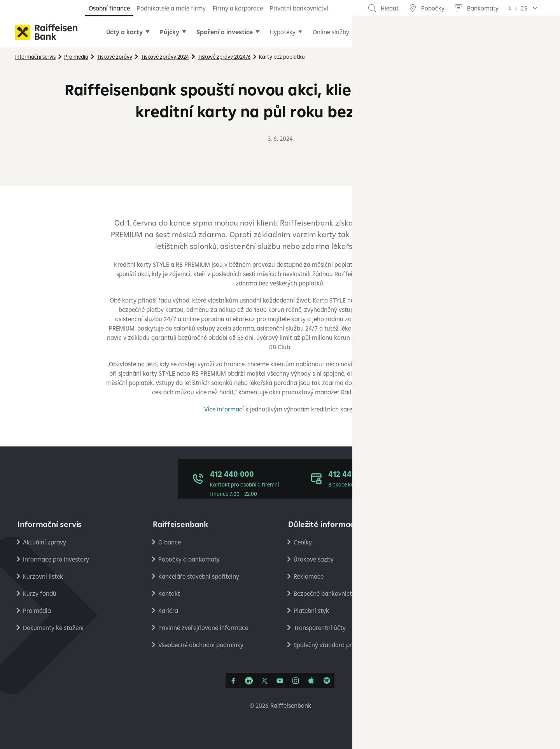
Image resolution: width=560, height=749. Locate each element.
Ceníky (303, 542)
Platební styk (311, 611)
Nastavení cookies (454, 576)
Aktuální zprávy (45, 542)
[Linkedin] (249, 681)
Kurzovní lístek (43, 576)
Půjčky (170, 32)
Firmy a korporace (238, 8)
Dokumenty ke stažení (53, 628)
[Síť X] (264, 681)
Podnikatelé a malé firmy (171, 8)
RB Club (439, 645)
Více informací (224, 409)
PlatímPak (443, 611)
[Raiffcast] (327, 681)
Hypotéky (283, 32)
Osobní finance (109, 8)
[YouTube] (280, 681)
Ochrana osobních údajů (463, 542)
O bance (170, 542)
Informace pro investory (56, 559)
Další (373, 32)
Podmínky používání (457, 559)
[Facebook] (233, 681)
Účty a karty (124, 32)
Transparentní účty (320, 628)
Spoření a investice (225, 32)
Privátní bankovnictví (299, 8)
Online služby (331, 32)
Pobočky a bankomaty (189, 559)
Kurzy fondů (40, 593)
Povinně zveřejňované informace (203, 628)
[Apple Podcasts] (311, 681)
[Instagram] (296, 681)
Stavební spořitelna (455, 628)
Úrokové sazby (314, 559)
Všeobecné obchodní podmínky (201, 645)
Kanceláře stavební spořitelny (199, 576)
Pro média (37, 611)
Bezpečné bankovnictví (325, 593)
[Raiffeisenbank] (46, 32)
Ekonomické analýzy (457, 593)
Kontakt (169, 593)
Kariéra (168, 611)
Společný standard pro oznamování (342, 645)
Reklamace (309, 576)
